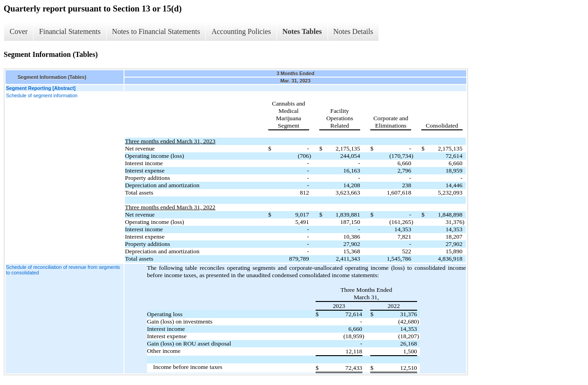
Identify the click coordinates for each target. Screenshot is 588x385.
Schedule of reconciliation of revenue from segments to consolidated (63, 270)
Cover (19, 31)
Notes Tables (302, 31)
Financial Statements (70, 31)
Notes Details (353, 31)
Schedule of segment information (42, 95)
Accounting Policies (241, 31)
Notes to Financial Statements (156, 31)
